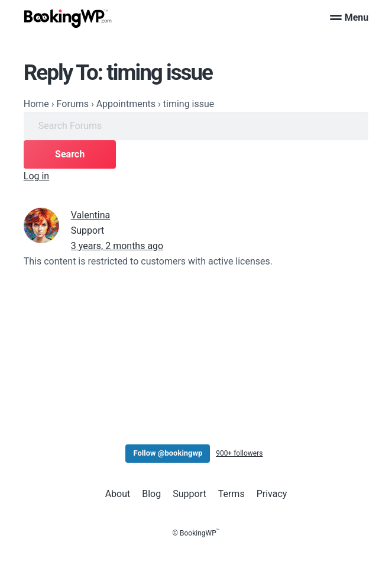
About (118, 494)
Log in (36, 176)
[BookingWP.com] (68, 19)
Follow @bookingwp (168, 453)
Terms (231, 494)
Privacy (272, 494)
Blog (151, 494)
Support (189, 494)
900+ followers (239, 453)
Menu (349, 17)
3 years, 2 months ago (117, 246)
